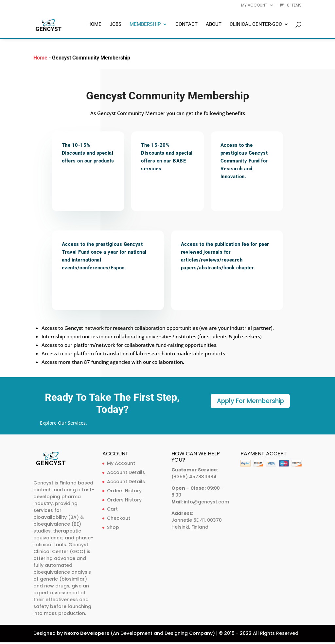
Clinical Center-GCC (256, 25)
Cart (112, 508)
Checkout (119, 517)
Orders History (124, 490)
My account (254, 6)
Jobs (115, 25)
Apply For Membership (250, 401)
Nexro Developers (87, 632)
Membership (145, 25)
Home (94, 25)
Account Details (126, 471)
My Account (121, 462)
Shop (113, 526)
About (214, 25)
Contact (186, 25)
